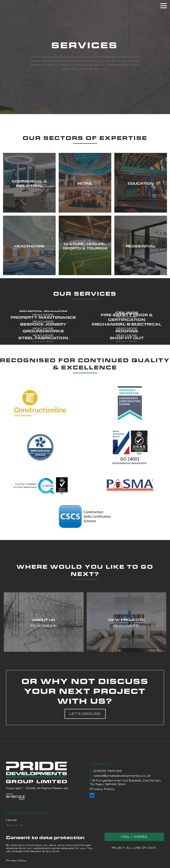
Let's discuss (85, 714)
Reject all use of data (134, 848)
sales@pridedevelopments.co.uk (122, 776)
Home (11, 820)
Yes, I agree (134, 837)
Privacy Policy (16, 860)
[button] (43, 312)
